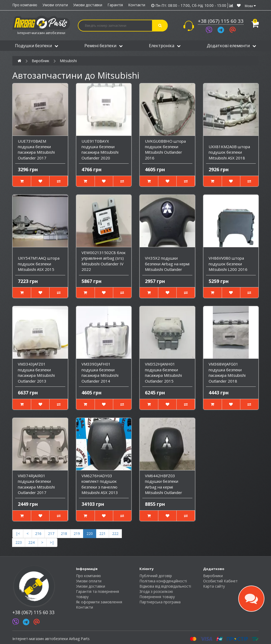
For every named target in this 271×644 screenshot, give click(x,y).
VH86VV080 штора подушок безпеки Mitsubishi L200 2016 (228, 264)
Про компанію (25, 5)
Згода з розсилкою (156, 591)
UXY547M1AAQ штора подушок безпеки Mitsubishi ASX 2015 (39, 264)
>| (52, 542)
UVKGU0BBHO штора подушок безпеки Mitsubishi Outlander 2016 (165, 149)
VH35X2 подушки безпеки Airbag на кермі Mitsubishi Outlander (167, 264)
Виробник (40, 61)
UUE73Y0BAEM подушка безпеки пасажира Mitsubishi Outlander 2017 (36, 149)
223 (19, 542)
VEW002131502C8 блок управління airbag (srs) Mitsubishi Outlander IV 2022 (104, 261)
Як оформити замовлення (99, 602)
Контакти (137, 5)
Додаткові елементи (231, 46)
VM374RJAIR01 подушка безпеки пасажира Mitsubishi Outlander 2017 (36, 484)
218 (64, 533)
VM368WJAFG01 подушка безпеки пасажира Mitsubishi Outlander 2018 (227, 372)
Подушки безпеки (37, 46)
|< (18, 533)
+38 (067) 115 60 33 (221, 21)
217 (51, 533)
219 (77, 533)
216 (38, 533)
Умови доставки (88, 5)
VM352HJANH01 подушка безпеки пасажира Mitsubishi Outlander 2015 (163, 372)
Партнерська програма (160, 602)
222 (115, 533)
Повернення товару (157, 597)
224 (31, 542)
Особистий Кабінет (220, 581)
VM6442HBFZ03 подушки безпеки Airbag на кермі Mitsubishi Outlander (164, 484)
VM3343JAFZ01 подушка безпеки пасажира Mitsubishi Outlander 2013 (36, 372)
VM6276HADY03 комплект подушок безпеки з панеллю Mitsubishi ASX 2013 (100, 484)
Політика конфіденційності (163, 581)
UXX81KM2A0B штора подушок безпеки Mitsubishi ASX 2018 (229, 152)
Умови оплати (55, 5)
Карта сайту (214, 586)
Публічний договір (156, 576)
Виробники (213, 576)
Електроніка (165, 46)
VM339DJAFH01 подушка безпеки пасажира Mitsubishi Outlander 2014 (100, 372)
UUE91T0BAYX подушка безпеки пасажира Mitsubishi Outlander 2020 (100, 149)
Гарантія (115, 5)
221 (102, 533)
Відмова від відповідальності (165, 586)
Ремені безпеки (104, 46)
